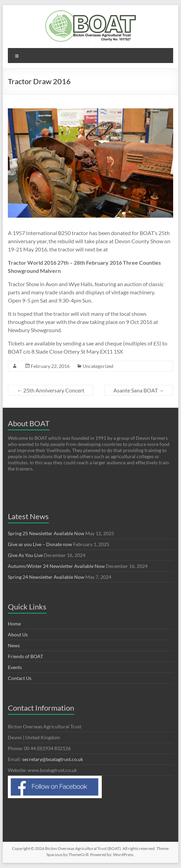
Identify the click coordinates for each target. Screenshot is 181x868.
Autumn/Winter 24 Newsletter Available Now (56, 566)
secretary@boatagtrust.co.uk (53, 759)
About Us (18, 634)
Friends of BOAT (25, 656)
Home (14, 624)
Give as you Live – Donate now (40, 544)
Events (15, 667)
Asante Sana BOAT (139, 390)
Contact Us (20, 678)
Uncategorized (98, 366)
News (14, 645)
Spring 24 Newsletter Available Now (46, 577)
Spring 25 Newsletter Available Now (46, 533)
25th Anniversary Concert (51, 390)
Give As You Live (25, 555)
